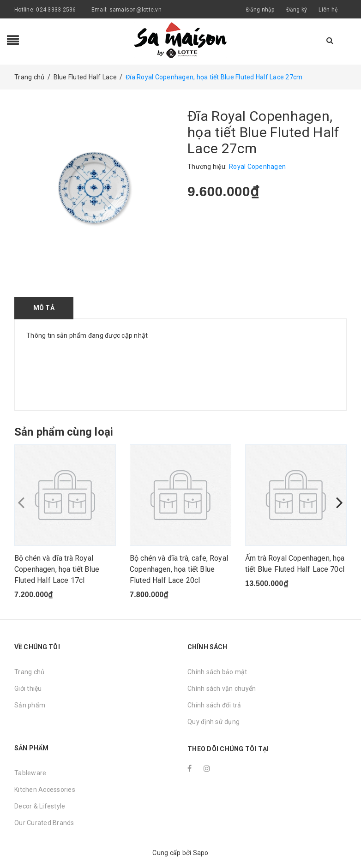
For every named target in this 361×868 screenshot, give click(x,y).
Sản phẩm (30, 705)
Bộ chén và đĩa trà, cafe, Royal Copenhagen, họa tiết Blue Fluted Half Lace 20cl (179, 569)
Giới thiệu (28, 688)
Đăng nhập (260, 10)
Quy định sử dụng (214, 722)
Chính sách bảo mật (217, 672)
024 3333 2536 (57, 10)
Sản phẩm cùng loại (64, 432)
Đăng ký (297, 10)
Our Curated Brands (44, 823)
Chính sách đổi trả (214, 705)
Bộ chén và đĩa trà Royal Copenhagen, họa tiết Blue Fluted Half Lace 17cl (57, 569)
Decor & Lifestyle (40, 806)
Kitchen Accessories (45, 790)
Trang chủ (29, 672)
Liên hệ (328, 10)
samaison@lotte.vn (135, 10)
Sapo (201, 853)
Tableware (30, 773)
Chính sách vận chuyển (222, 688)
